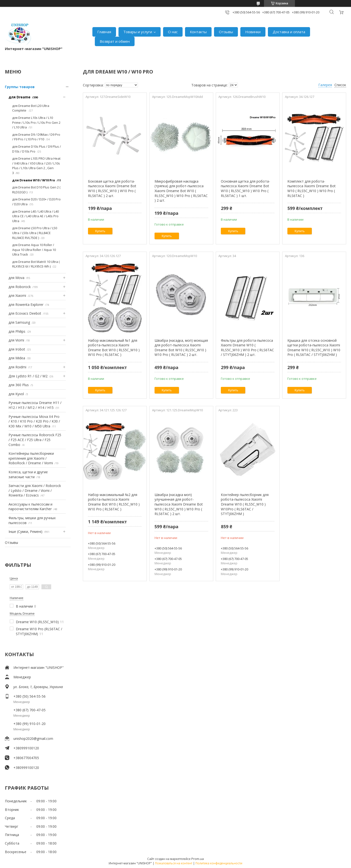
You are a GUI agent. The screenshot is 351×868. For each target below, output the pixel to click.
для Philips (17, 331)
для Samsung (19, 322)
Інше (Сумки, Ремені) (25, 532)
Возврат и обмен (115, 41)
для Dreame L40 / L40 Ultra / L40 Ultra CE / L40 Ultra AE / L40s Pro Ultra (35, 216)
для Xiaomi (17, 295)
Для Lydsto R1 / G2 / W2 (28, 376)
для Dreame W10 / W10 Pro (34, 180)
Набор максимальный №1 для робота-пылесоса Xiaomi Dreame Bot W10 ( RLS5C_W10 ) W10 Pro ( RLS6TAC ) (114, 348)
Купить (100, 231)
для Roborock (20, 287)
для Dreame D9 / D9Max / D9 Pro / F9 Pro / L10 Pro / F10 (36, 137)
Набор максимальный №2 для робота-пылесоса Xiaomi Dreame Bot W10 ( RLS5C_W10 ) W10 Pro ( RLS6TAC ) (114, 502)
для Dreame (19, 97)
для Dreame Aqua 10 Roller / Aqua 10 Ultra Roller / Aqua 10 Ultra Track (34, 250)
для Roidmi (17, 367)
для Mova (16, 278)
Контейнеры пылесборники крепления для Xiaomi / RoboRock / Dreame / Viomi (31, 458)
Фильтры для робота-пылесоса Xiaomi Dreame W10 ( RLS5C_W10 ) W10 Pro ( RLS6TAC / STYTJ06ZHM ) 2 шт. (247, 348)
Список (340, 85)
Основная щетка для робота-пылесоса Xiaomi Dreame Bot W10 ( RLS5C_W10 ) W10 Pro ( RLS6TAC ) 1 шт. (245, 188)
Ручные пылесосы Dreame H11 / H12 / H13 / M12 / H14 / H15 (35, 405)
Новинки (253, 32)
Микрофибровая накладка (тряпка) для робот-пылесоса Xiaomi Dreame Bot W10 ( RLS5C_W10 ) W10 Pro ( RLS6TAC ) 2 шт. (181, 191)
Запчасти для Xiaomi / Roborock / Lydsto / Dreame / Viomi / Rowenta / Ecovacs (35, 490)
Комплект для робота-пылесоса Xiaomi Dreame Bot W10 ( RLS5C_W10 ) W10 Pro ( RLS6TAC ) (312, 188)
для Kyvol (16, 394)
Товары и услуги (138, 32)
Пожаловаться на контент (174, 863)
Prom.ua (198, 859)
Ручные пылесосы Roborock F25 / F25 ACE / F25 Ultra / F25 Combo (35, 440)
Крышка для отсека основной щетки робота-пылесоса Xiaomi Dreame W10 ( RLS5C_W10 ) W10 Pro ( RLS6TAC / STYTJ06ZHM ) (314, 348)
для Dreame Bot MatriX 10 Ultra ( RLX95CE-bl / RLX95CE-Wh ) (36, 264)
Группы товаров (20, 87)
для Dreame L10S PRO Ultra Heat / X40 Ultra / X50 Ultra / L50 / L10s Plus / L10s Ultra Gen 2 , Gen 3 (36, 166)
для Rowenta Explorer (26, 305)
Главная (104, 32)
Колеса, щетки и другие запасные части (28, 474)
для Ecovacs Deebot (25, 313)
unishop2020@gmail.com (33, 739)
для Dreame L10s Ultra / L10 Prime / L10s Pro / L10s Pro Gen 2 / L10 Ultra (36, 122)
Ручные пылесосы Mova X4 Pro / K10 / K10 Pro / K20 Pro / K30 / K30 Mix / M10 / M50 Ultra (34, 421)
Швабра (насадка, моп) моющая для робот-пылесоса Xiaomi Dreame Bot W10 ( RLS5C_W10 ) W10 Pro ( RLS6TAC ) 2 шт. (181, 348)
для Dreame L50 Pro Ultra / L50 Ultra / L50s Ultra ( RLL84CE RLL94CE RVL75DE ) (35, 233)
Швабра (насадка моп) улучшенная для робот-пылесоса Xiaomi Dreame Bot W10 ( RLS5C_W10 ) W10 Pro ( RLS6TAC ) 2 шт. (179, 504)
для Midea (17, 358)
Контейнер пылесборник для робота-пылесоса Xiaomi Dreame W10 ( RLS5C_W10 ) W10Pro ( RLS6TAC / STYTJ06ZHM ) (245, 504)
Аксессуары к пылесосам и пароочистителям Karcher (30, 507)
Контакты (198, 32)
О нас (173, 32)
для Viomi (16, 340)
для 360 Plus (19, 385)
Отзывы (226, 32)
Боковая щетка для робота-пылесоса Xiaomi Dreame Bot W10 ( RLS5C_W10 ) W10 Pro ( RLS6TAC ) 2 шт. (112, 188)
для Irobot (17, 349)
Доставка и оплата (289, 32)
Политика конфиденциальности (219, 863)
